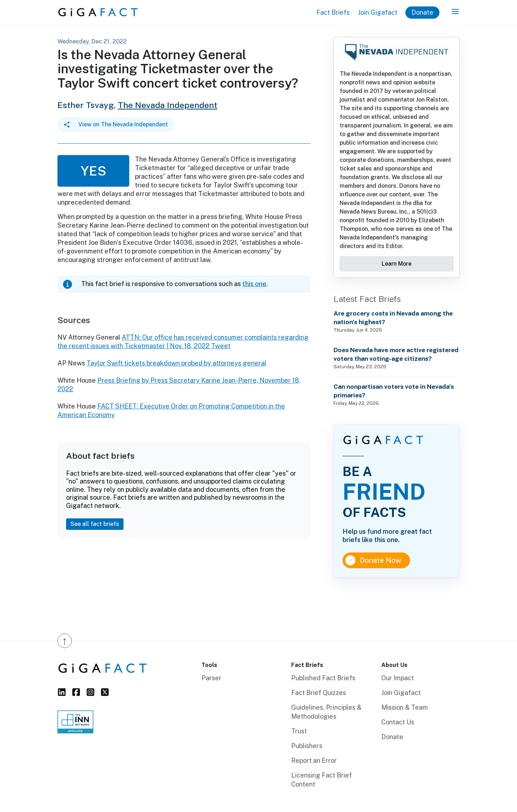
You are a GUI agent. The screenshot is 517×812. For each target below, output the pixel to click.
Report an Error (314, 760)
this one (254, 284)
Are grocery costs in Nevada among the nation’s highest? (393, 318)
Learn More (397, 264)
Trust (299, 731)
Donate (422, 12)
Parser (211, 678)
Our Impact (398, 678)
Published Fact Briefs (323, 678)
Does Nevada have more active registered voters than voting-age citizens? (396, 354)
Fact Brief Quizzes (319, 693)
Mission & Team (405, 707)
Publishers (307, 746)
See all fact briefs (95, 524)
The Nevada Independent (167, 105)
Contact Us (398, 722)
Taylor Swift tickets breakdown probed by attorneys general (176, 363)
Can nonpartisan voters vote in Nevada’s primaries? (394, 391)
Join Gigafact (378, 12)
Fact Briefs (333, 12)
